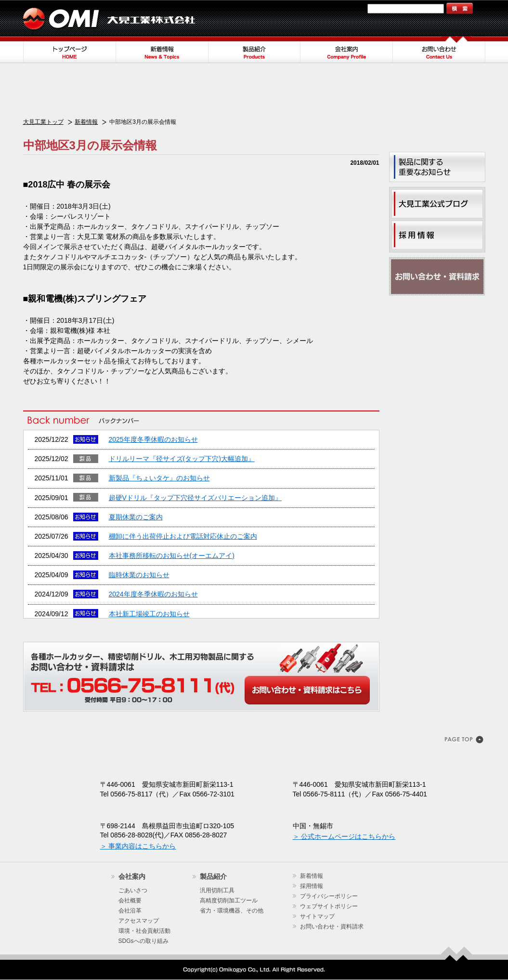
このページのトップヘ (465, 741)
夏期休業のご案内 (136, 517)
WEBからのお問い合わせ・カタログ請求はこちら (307, 690)
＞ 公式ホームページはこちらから (344, 836)
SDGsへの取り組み (143, 941)
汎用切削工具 (217, 890)
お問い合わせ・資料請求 (437, 277)
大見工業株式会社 (110, 18)
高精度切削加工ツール (229, 901)
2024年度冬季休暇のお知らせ (153, 594)
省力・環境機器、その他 (232, 911)
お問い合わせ (439, 50)
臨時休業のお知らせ (139, 575)
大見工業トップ (43, 122)
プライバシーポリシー (329, 896)
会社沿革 (130, 911)
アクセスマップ (139, 921)
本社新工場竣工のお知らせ (149, 614)
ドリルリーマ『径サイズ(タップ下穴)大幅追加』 (182, 459)
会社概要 (130, 901)
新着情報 (162, 50)
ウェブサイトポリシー (329, 906)
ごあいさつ (133, 890)
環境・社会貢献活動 (144, 931)
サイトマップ (344, 8)
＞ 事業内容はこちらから (138, 846)
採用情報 (312, 886)
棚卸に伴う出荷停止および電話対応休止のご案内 (183, 536)
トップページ (69, 50)
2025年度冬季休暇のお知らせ (153, 439)
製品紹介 (254, 50)
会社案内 (347, 50)
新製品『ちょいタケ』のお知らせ (159, 478)
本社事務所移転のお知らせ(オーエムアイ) (172, 556)
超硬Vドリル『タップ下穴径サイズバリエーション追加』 (195, 498)
